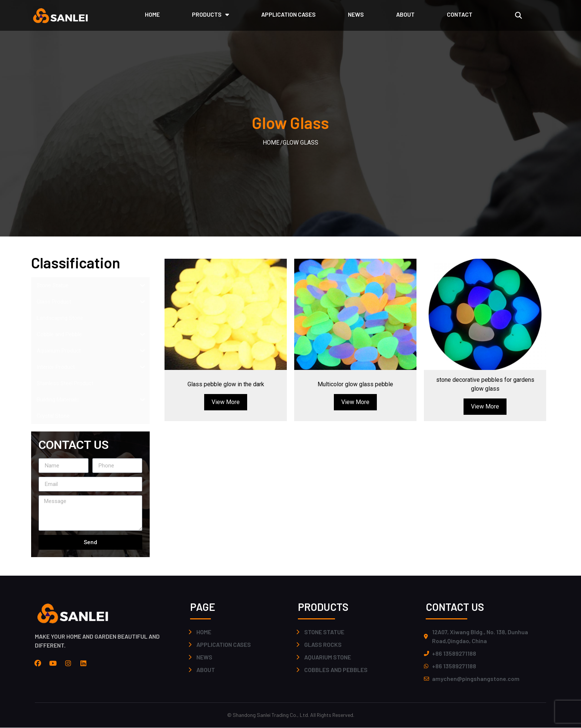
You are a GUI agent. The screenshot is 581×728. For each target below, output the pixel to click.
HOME (152, 14)
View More (226, 402)
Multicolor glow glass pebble (355, 384)
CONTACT (460, 14)
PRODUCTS (210, 14)
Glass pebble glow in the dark (226, 384)
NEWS (356, 14)
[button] (518, 15)
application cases (288, 14)
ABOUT (405, 14)
